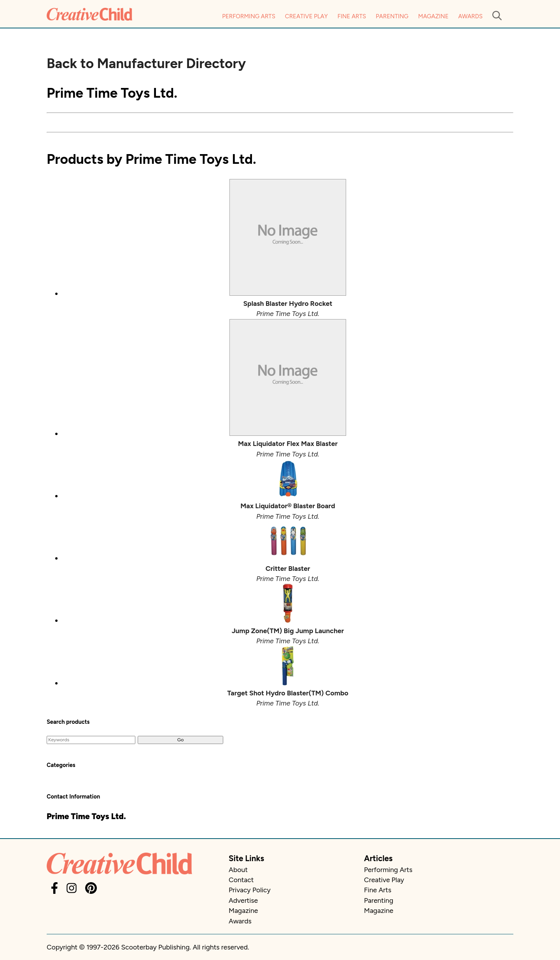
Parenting (392, 16)
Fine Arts (352, 16)
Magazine (433, 16)
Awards (470, 16)
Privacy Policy (250, 890)
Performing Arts (249, 16)
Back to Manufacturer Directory (146, 63)
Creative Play (306, 16)
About (238, 870)
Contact (241, 880)
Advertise (243, 900)
